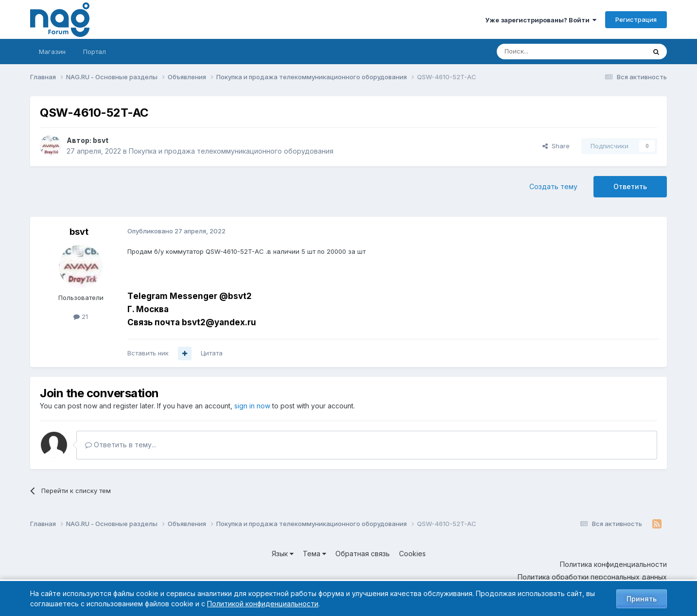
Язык (283, 554)
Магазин (52, 52)
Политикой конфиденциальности (263, 604)
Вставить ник (148, 353)
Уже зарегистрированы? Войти (541, 20)
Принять (642, 599)
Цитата (212, 353)
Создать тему (553, 186)
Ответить (630, 186)
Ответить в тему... (121, 445)
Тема (314, 554)
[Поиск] (544, 52)
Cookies (412, 554)
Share (556, 146)
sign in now (252, 406)
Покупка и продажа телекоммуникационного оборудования (231, 151)
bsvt (101, 140)
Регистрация (636, 19)
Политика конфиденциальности (613, 564)
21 (81, 317)
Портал (95, 52)
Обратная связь (363, 554)
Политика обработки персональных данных (592, 577)
